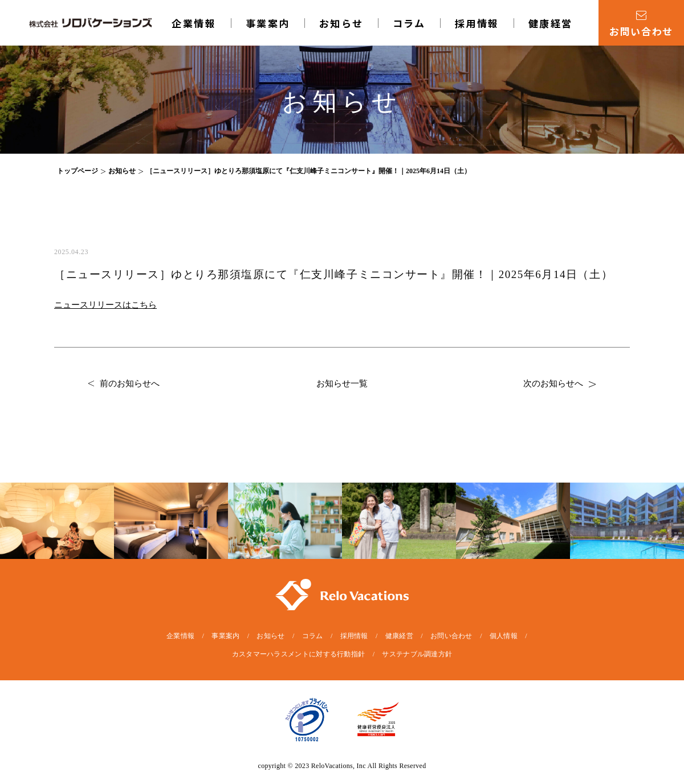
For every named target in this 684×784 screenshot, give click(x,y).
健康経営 (551, 23)
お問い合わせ (451, 636)
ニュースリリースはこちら (105, 305)
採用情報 (477, 23)
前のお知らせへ (124, 383)
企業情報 (194, 23)
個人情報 (504, 636)
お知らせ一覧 (342, 383)
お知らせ (341, 23)
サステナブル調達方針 (417, 654)
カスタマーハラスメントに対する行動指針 (299, 654)
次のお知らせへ (559, 383)
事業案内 (268, 23)
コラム (409, 23)
